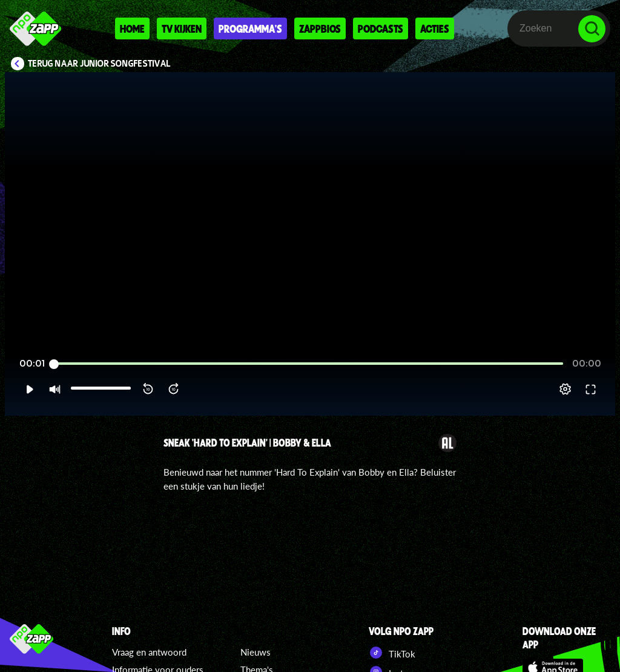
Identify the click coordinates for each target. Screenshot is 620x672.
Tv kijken (182, 28)
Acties (435, 28)
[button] (29, 389)
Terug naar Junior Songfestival (99, 64)
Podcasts (381, 28)
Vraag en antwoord (149, 652)
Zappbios (320, 28)
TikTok (392, 653)
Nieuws (256, 652)
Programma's (250, 28)
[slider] (308, 364)
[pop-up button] (565, 389)
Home (132, 28)
